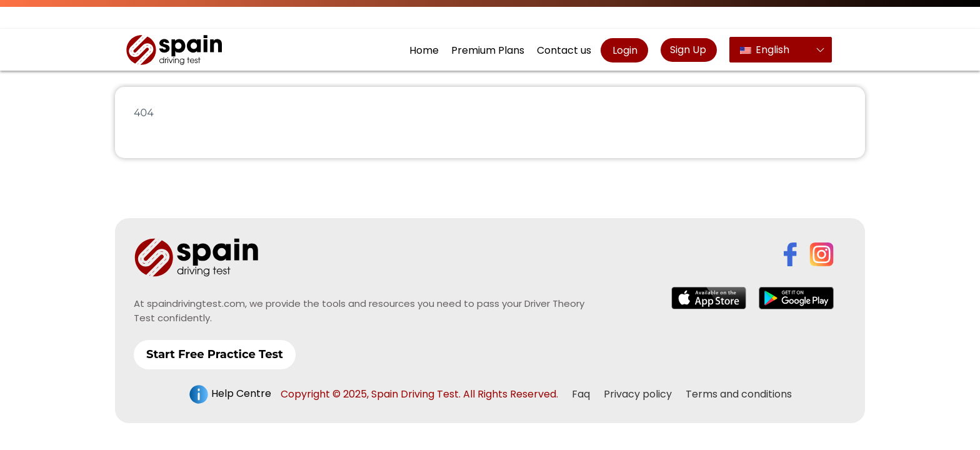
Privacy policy (638, 394)
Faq (581, 394)
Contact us (564, 50)
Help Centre (230, 394)
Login (624, 50)
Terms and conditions (739, 394)
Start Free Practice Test (215, 354)
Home (424, 50)
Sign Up (688, 50)
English (765, 50)
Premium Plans (488, 50)
